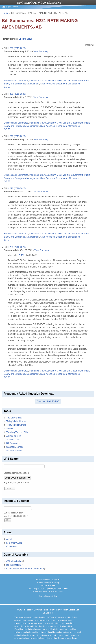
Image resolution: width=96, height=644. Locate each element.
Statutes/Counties (15, 447)
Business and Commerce (16, 80)
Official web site (15, 561)
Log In (42, 596)
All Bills (10, 429)
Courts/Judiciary (48, 80)
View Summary (41, 51)
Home (6, 13)
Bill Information (15, 565)
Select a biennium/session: (17, 473)
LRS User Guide (14, 543)
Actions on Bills (14, 436)
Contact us (11, 546)
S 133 (22, 255)
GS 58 (7, 87)
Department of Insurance (68, 84)
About (9, 539)
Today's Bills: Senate (16, 425)
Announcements (14, 451)
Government (77, 80)
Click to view (25, 39)
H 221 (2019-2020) (17, 48)
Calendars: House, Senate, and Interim (26, 569)
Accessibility (51, 596)
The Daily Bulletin (15, 418)
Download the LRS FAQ (48, 401)
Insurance (34, 80)
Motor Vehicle (63, 80)
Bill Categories (13, 443)
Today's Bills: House (16, 421)
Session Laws (13, 440)
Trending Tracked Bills (17, 432)
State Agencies (47, 84)
